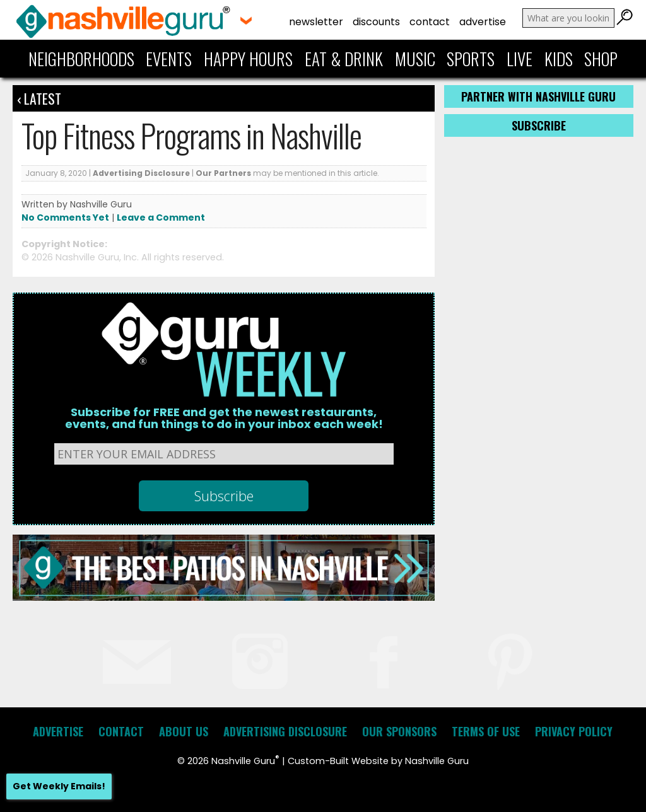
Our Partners (223, 173)
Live (520, 59)
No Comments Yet (65, 217)
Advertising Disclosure (141, 173)
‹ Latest (39, 98)
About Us (184, 731)
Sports (471, 59)
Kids (559, 59)
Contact (430, 22)
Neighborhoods (81, 59)
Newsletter (316, 22)
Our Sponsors (399, 731)
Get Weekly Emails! (59, 786)
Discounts (376, 22)
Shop (601, 59)
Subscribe (539, 125)
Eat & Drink (344, 59)
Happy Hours (248, 59)
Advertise (483, 22)
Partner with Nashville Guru (538, 96)
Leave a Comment (161, 217)
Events (169, 59)
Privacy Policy (574, 731)
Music (415, 59)
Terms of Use (486, 731)
